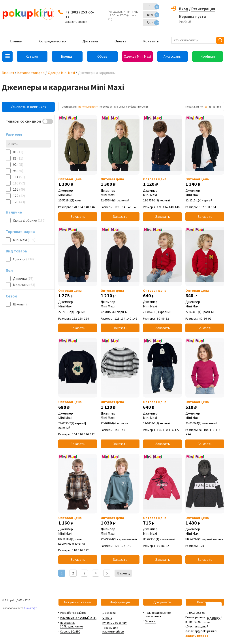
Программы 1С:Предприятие (72, 624)
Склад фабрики (29, 220)
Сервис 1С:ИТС (70, 631)
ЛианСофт (30, 608)
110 (19, 183)
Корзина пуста (192, 16)
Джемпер (78, 193)
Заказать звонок (76, 22)
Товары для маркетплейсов (113, 630)
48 (210, 107)
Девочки (23, 278)
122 (19, 196)
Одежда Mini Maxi (137, 56)
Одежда (23, 259)
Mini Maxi (24, 240)
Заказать (78, 216)
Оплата (120, 41)
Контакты (151, 41)
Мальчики (24, 285)
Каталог (32, 56)
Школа (21, 304)
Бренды (67, 56)
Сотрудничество (53, 41)
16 (206, 107)
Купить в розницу (115, 623)
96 (214, 107)
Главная (16, 41)
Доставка (90, 41)
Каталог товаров (31, 73)
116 (19, 189)
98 (18, 171)
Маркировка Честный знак (78, 617)
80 (18, 152)
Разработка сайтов (73, 613)
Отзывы (150, 621)
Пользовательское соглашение (158, 615)
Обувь (102, 56)
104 (19, 177)
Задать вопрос (197, 636)
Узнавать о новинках (28, 107)
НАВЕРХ (214, 618)
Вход (184, 9)
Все (219, 107)
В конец (123, 573)
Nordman (208, 56)
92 (18, 165)
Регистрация (203, 9)
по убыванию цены (137, 107)
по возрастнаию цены (112, 107)
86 (18, 158)
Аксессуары (172, 56)
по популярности (88, 107)
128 (19, 202)
